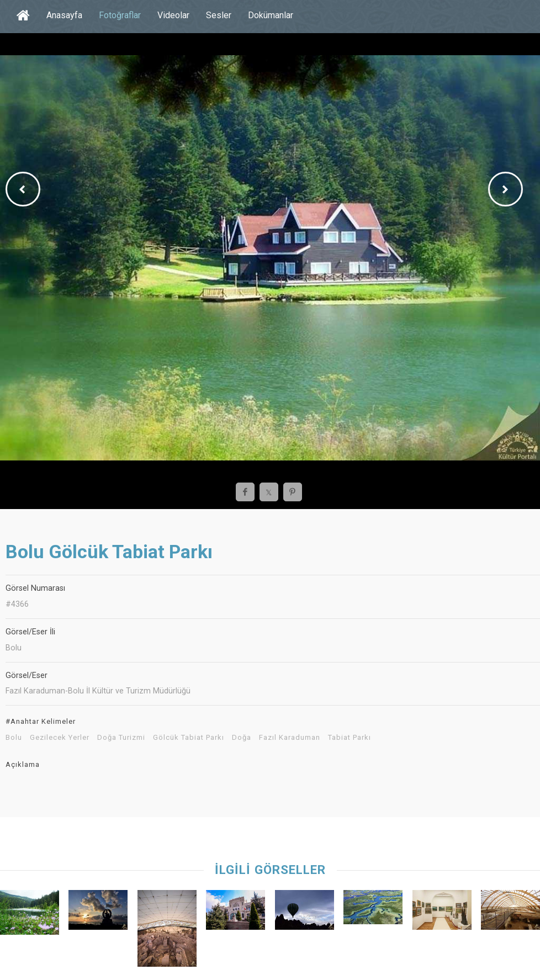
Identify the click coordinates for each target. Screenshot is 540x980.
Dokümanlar (271, 15)
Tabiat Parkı (350, 738)
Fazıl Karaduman (290, 738)
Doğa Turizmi (121, 738)
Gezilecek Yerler (60, 738)
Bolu (14, 738)
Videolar (173, 15)
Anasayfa (64, 15)
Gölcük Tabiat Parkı (189, 738)
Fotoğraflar (120, 15)
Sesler (219, 15)
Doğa (242, 738)
